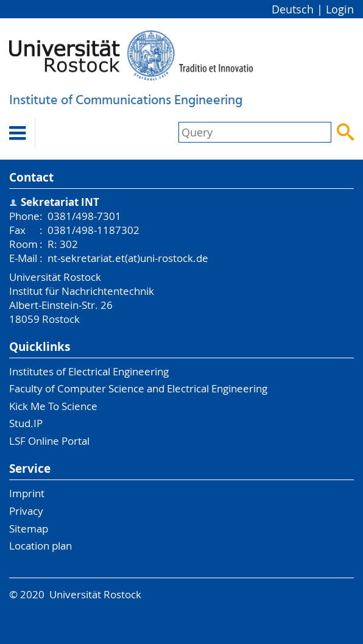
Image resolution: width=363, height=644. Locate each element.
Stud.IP (26, 423)
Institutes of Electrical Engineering (89, 371)
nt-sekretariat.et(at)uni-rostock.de (128, 258)
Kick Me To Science (53, 406)
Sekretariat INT (60, 202)
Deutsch (293, 9)
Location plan (41, 546)
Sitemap (29, 529)
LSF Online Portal (49, 441)
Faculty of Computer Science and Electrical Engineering (138, 388)
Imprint (27, 493)
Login (340, 9)
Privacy (26, 511)
